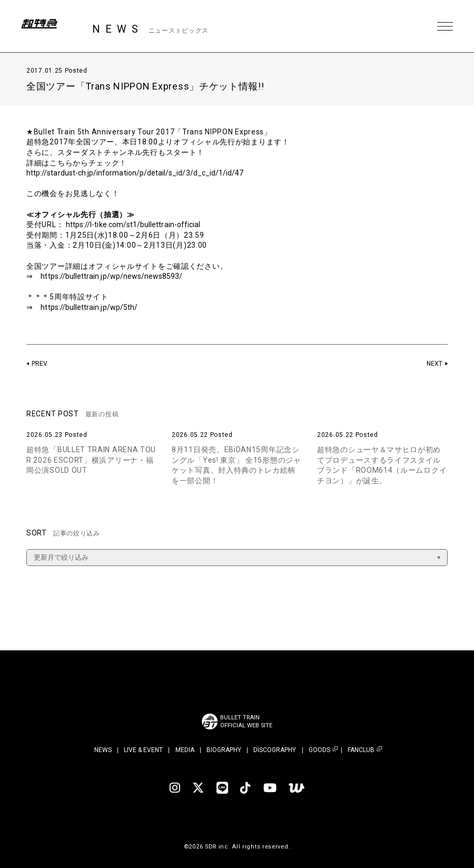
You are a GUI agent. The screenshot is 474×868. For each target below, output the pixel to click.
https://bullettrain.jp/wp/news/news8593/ (118, 276)
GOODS (319, 750)
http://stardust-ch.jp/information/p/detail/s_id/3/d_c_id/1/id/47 (146, 173)
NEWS (103, 750)
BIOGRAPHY (224, 750)
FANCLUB (361, 750)
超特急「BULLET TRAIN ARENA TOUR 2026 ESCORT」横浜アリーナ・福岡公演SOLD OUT (91, 460)
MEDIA (185, 750)
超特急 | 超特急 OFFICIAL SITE (47, 26)
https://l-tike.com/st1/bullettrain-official (140, 225)
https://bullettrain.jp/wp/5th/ (94, 307)
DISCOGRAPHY (275, 750)
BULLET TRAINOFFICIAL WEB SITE (246, 721)
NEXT (434, 364)
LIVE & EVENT (143, 750)
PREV (40, 364)
